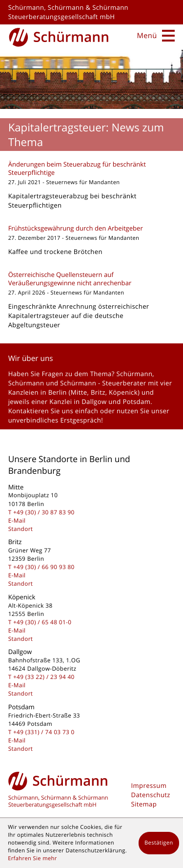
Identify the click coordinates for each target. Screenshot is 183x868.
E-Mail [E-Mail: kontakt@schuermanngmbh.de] (17, 521)
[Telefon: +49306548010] (42, 622)
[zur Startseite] (59, 36)
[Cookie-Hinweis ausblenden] (159, 843)
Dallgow (94, 402)
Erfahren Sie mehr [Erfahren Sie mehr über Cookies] (32, 858)
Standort (21, 529)
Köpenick (123, 392)
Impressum (149, 785)
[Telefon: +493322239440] (44, 677)
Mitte (79, 392)
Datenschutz (151, 795)
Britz (98, 392)
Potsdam (136, 402)
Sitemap (144, 804)
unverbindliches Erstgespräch (55, 420)
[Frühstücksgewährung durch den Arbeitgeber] (92, 242)
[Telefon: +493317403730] (44, 732)
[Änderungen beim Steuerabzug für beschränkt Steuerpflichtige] (92, 188)
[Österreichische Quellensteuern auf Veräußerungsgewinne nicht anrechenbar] (92, 303)
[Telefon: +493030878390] (44, 512)
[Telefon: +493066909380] (44, 567)
